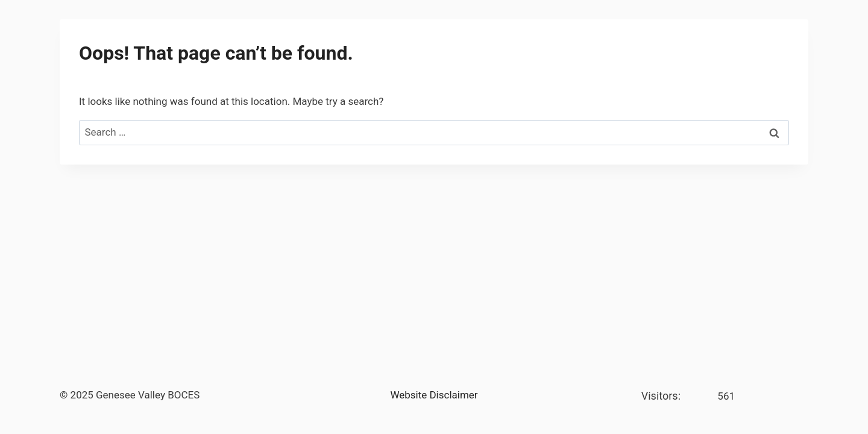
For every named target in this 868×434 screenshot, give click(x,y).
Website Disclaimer (434, 395)
